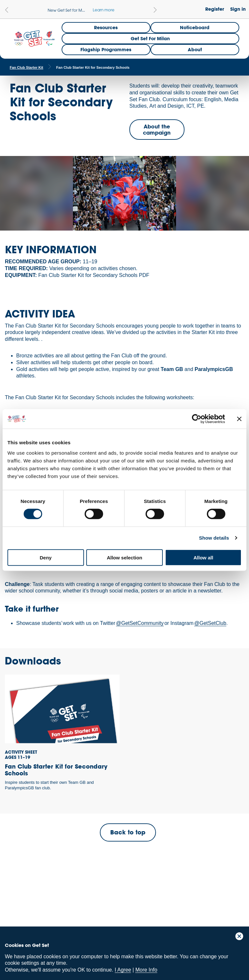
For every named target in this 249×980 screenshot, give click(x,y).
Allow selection (124, 557)
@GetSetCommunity (140, 623)
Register (215, 9)
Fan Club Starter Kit (26, 67)
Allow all (203, 557)
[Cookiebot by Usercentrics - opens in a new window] (197, 419)
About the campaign (157, 129)
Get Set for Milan (150, 38)
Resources (106, 27)
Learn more (104, 10)
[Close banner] (239, 419)
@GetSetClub (210, 623)
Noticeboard (195, 27)
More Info (146, 970)
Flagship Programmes (106, 49)
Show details (214, 538)
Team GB (18, 899)
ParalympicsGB (52, 897)
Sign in (238, 9)
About (195, 49)
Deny (46, 557)
